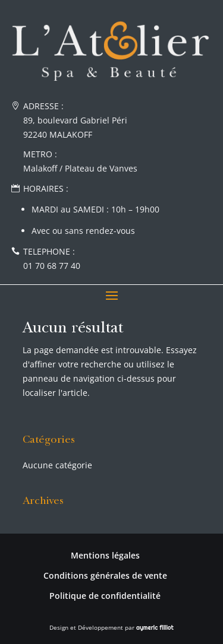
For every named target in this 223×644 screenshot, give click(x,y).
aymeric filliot (155, 628)
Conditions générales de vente (105, 575)
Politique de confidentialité (105, 596)
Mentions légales (105, 555)
